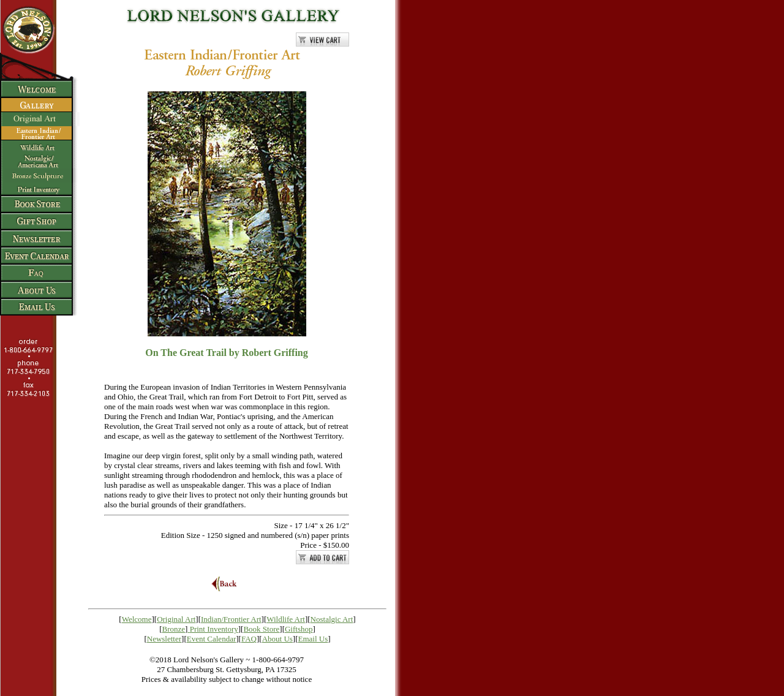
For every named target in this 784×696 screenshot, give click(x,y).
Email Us (313, 639)
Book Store (261, 629)
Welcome (137, 619)
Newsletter (164, 639)
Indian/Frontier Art (231, 619)
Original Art (176, 619)
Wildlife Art (286, 619)
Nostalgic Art (332, 619)
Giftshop (299, 629)
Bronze (174, 629)
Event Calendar (212, 639)
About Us (277, 639)
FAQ (249, 639)
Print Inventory (214, 629)
